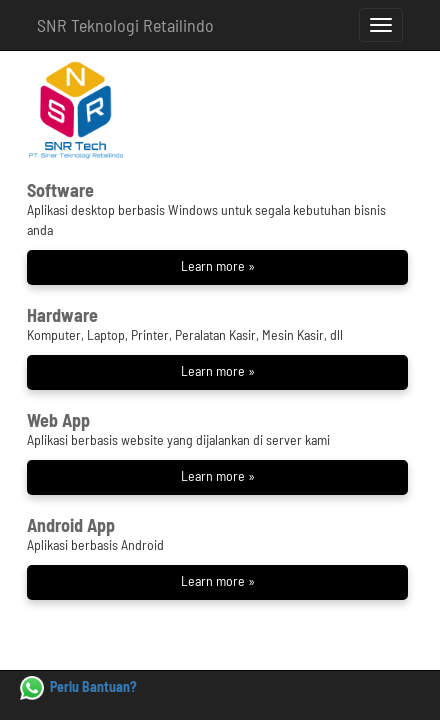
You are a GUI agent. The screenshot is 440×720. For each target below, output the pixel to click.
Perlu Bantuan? (78, 686)
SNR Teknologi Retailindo (125, 25)
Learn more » (218, 265)
